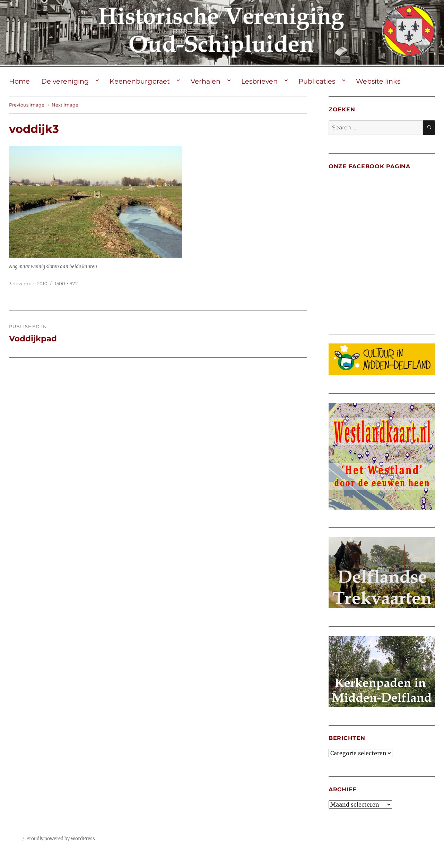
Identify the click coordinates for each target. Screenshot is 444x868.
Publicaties (317, 81)
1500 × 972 (66, 283)
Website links (378, 81)
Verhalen (206, 81)
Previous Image (27, 105)
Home (19, 81)
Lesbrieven (259, 81)
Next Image (65, 105)
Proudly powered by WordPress (61, 839)
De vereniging (65, 81)
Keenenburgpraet (140, 81)
